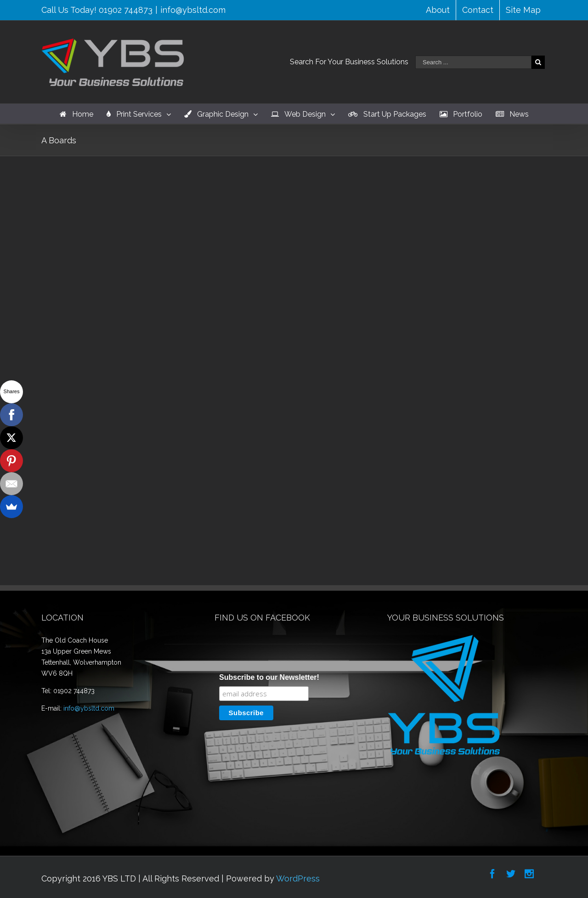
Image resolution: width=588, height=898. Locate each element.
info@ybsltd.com (193, 10)
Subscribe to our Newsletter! (269, 677)
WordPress (298, 878)
